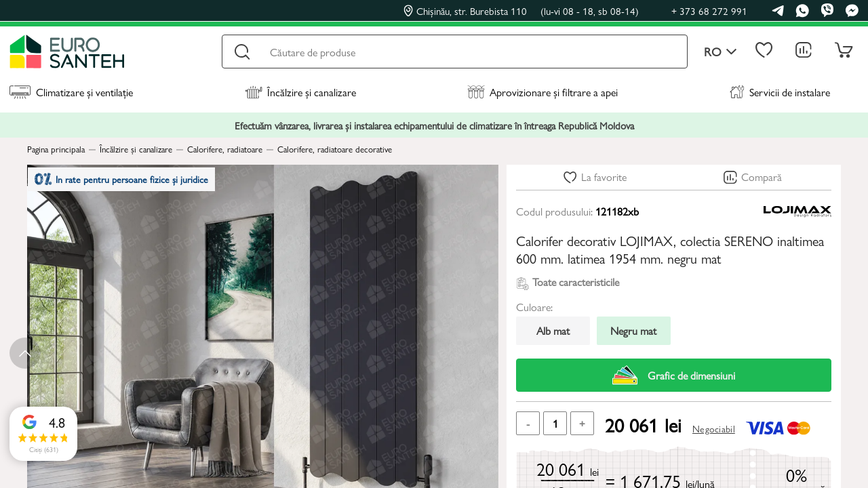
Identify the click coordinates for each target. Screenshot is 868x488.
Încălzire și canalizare (300, 92)
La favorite (604, 177)
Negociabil (714, 428)
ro (721, 52)
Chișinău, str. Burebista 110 (521, 11)
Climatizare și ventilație (71, 92)
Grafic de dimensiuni (674, 375)
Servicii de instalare (780, 92)
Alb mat (553, 330)
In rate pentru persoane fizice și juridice (130, 183)
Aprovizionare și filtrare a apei (542, 92)
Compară (762, 177)
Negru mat (633, 330)
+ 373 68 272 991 (709, 11)
